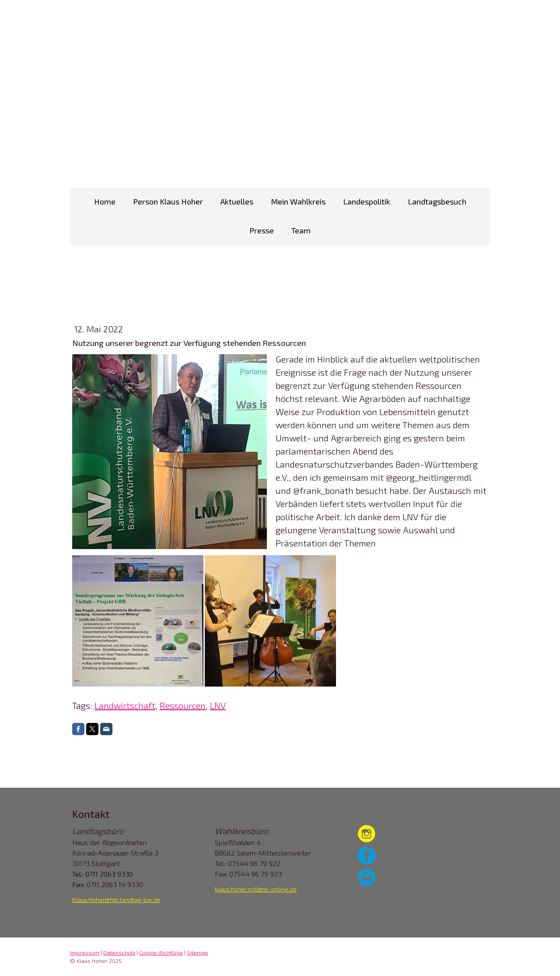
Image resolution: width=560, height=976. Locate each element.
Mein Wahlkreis (298, 201)
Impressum (85, 952)
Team (301, 230)
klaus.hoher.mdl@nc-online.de (256, 889)
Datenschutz (119, 952)
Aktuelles (237, 201)
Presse (262, 230)
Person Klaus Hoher (168, 201)
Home (105, 201)
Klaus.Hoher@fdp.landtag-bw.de (116, 900)
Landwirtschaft (125, 705)
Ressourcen (183, 705)
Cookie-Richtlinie (161, 952)
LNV (218, 705)
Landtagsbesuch (437, 201)
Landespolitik (367, 201)
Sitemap (198, 952)
